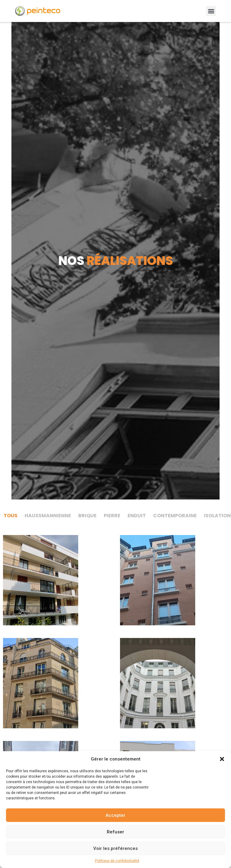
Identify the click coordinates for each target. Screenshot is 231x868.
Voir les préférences (115, 848)
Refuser (115, 832)
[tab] (11, 516)
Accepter (115, 815)
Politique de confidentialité (117, 861)
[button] (222, 759)
